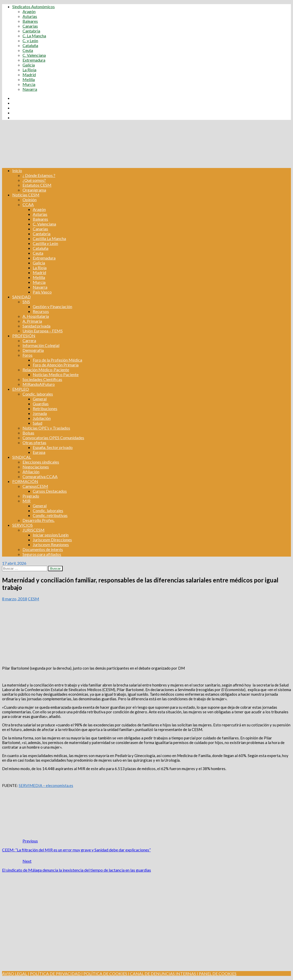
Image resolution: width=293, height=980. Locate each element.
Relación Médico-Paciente (46, 370)
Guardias (41, 404)
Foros (28, 355)
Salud (37, 423)
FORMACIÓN (25, 481)
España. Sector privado (53, 447)
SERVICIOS (23, 525)
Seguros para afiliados (42, 554)
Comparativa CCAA (40, 476)
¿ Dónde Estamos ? (39, 175)
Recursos (41, 311)
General (40, 399)
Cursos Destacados (50, 491)
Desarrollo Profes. (39, 520)
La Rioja (29, 70)
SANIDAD (21, 297)
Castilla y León (45, 243)
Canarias (30, 26)
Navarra (30, 89)
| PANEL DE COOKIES (216, 973)
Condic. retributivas (50, 515)
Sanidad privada (36, 326)
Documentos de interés (43, 549)
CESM (34, 599)
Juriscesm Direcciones (52, 540)
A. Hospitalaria (36, 316)
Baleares (30, 21)
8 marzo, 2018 (15, 599)
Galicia (29, 65)
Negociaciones (36, 467)
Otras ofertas (34, 442)
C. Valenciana (34, 55)
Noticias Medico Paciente (56, 374)
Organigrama (34, 190)
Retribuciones (45, 408)
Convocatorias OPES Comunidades (53, 438)
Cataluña (30, 45)
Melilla (29, 79)
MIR (26, 501)
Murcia (29, 84)
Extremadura (34, 60)
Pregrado (31, 496)
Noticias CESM (26, 195)
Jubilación (42, 418)
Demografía (33, 350)
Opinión (30, 200)
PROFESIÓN (24, 336)
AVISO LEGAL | (16, 973)
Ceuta (28, 50)
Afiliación (31, 472)
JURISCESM (34, 530)
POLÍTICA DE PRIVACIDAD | (56, 973)
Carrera (29, 340)
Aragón (29, 11)
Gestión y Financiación (52, 306)
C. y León (30, 41)
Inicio (17, 170)
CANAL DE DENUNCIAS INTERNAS (163, 973)
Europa (39, 452)
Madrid (29, 75)
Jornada (40, 413)
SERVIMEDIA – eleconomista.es (46, 785)
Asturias (30, 16)
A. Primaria (32, 321)
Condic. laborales (38, 394)
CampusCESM (35, 486)
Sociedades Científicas (42, 379)
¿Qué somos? (34, 180)
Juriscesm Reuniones (51, 544)
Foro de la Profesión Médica (57, 360)
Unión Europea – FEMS (43, 331)
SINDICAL (22, 457)
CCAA (28, 204)
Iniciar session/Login (51, 535)
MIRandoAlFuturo (39, 384)
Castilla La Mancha (49, 238)
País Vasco (42, 292)
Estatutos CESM (37, 185)
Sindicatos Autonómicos (34, 7)
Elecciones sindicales (41, 462)
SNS (26, 302)
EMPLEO (21, 389)
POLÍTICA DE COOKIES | (106, 973)
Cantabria (31, 31)
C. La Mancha (34, 36)
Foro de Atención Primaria (56, 365)
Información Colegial (41, 345)
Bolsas (28, 433)
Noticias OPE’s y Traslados (46, 428)
